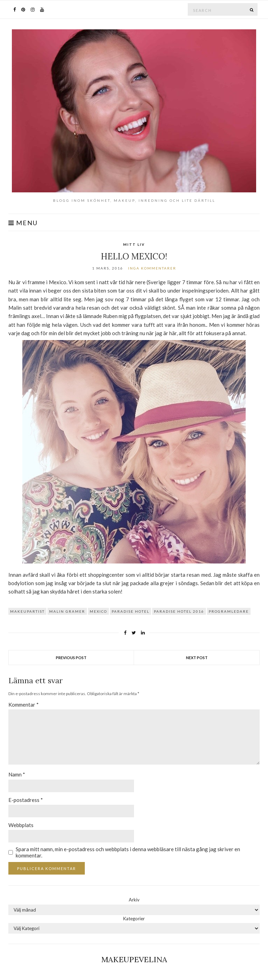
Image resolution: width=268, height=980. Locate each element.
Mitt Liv (134, 244)
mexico (98, 611)
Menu (23, 223)
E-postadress (26, 800)
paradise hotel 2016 (179, 611)
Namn (17, 774)
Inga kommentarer (152, 268)
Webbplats (21, 825)
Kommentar (24, 705)
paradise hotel (131, 611)
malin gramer (67, 611)
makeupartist (27, 611)
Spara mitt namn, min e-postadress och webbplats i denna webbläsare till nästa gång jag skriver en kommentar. (128, 852)
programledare (229, 611)
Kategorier (134, 919)
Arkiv (134, 900)
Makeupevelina (134, 959)
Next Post (197, 658)
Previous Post (71, 658)
